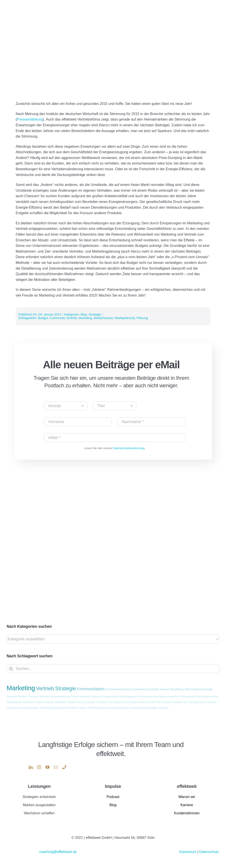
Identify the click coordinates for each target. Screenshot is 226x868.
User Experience (197, 702)
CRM (153, 702)
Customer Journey (44, 702)
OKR (159, 702)
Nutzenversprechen (169, 696)
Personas (33, 696)
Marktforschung (76, 702)
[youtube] (47, 767)
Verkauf (164, 689)
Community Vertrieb (63, 318)
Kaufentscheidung (139, 702)
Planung (142, 318)
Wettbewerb (61, 702)
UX (185, 702)
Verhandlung (187, 696)
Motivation (177, 702)
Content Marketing (80, 696)
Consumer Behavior (17, 696)
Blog (84, 314)
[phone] (64, 767)
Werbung (44, 696)
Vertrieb (45, 688)
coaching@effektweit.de (58, 852)
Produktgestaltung (49, 708)
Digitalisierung (14, 702)
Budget (43, 318)
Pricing (125, 702)
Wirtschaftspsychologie (199, 689)
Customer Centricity (96, 702)
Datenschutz (209, 852)
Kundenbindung (140, 689)
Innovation (163, 708)
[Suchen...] (113, 669)
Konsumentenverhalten (207, 696)
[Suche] (11, 669)
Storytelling (177, 689)
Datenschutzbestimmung (129, 448)
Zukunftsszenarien (29, 708)
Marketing (85, 318)
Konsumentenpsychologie (143, 708)
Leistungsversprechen (117, 708)
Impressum (188, 852)
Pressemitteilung (30, 119)
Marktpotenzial (125, 318)
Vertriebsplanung (96, 708)
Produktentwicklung (118, 689)
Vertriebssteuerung (148, 696)
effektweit (187, 786)
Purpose (167, 702)
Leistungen (39, 786)
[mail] (56, 767)
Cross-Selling (114, 702)
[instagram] (39, 767)
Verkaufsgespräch (128, 696)
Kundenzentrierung (60, 696)
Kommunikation (91, 689)
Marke (155, 689)
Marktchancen (104, 318)
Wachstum (28, 702)
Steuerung (96, 696)
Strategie (95, 314)
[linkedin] (31, 767)
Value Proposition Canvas (73, 708)
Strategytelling (110, 696)
